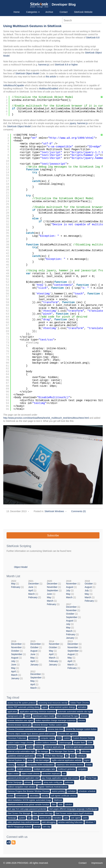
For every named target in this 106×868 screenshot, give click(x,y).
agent (45, 707)
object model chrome (31, 774)
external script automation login (21, 751)
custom (67, 738)
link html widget (42, 760)
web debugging (49, 822)
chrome (82, 720)
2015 (37, 653)
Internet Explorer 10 (16, 760)
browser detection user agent (20, 720)
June (31, 587)
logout (87, 760)
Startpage (12, 818)
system (22, 818)
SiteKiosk (58, 800)
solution (69, 805)
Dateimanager (65, 743)
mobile (89, 765)
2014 (56, 653)
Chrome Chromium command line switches (26, 729)
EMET (21, 747)
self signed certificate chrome (64, 796)
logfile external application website (67, 760)
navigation (82, 769)
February (16, 587)
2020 (54, 593)
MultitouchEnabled (49, 89)
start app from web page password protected (27, 809)
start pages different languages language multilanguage (73, 809)
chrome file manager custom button (81, 729)
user (66, 818)
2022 (17, 584)
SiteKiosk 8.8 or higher (66, 65)
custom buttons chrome (46, 743)
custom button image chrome (20, 743)
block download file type (67, 716)
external (39, 747)
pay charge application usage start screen (60, 778)
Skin (54, 805)
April (31, 590)
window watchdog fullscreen (70, 822)
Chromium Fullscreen (17, 738)
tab (29, 818)
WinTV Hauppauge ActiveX (19, 827)
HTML (39, 756)
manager (21, 765)
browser (84, 716)
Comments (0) (78, 511)
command (33, 738)
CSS (59, 738)
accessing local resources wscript (53, 703)
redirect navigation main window (22, 787)
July (68, 590)
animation (82, 707)
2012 (38, 680)
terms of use (45, 818)
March (31, 594)
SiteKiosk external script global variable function (28, 805)
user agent (75, 818)
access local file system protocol (22, 703)
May (13, 584)
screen (10, 796)
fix (78, 751)
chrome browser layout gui (19, 725)
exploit (30, 747)
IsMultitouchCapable (14, 85)
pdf (82, 778)
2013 (75, 655)
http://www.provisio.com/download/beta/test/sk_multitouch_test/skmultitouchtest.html (46, 418)
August (70, 587)
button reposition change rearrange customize (56, 720)
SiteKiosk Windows (54, 511)
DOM (90, 743)
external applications (54, 747)
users (85, 818)
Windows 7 (90, 822)
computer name (47, 738)
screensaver (22, 796)
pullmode (69, 782)
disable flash (79, 743)
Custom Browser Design (83, 738)
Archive (49, 12)
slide (60, 805)
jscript (30, 760)
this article (51, 77)
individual (81, 756)
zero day (47, 827)
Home (17, 12)
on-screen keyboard (51, 774)
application (12, 712)
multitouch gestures (66, 769)
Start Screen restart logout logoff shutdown (74, 813)
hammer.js (44, 65)
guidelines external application (21, 756)
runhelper (72, 791)
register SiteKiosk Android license (53, 787)
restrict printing (58, 791)
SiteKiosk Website (83, 12)
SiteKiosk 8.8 (93, 38)
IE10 (73, 756)
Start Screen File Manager (19, 813)
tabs (35, 818)
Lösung (11, 765)
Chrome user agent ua (68, 734)
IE (67, 756)
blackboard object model (44, 716)
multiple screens (24, 769)
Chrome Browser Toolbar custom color (50, 725)
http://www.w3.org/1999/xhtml (72, 138)
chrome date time (55, 729)
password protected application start (23, 778)
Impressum (97, 863)
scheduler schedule (87, 791)
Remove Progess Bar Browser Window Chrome (28, 791)
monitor (11, 769)
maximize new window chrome (70, 765)
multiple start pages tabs (44, 769)
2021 (35, 589)
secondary (34, 796)
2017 (73, 621)
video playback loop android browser (23, 822)
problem (37, 782)
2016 (18, 660)
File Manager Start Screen (62, 751)
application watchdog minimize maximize (37, 712)
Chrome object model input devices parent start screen (31, 734)
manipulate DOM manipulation (40, 765)
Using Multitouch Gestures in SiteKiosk (32, 26)
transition (57, 818)
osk (64, 774)
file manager (43, 751)
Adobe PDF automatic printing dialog (23, 707)
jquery (73, 123)
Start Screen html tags (43, 813)
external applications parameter (80, 747)
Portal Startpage (15, 782)
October (89, 584)
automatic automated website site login (75, 712)
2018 (91, 591)
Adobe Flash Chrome (79, 703)
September (53, 590)
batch (28, 716)
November (52, 587)
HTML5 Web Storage (54, 756)
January (70, 638)
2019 (73, 589)
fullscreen (86, 751)
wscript (37, 827)
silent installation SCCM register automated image (29, 800)
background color (15, 716)
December (34, 584)
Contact (63, 12)
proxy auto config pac (53, 782)
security (45, 796)
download (12, 747)
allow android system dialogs (62, 707)
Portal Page (92, 778)
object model (13, 774)
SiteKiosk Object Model (27, 73)
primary (28, 782)
